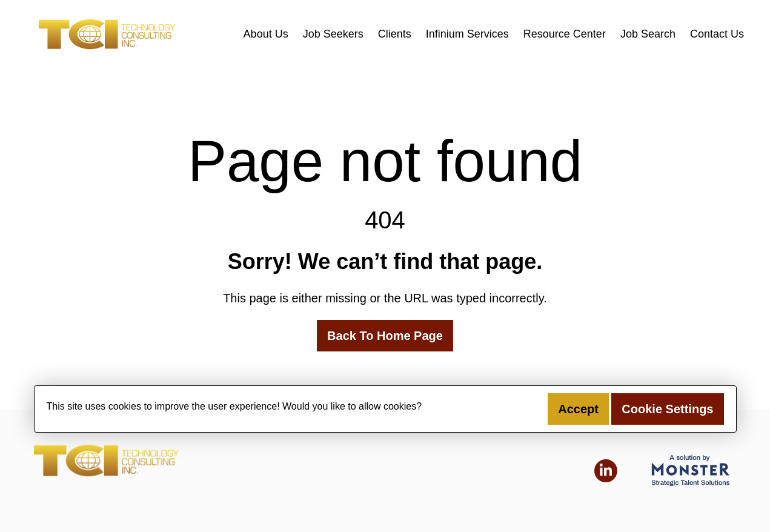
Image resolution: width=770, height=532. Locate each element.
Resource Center (565, 34)
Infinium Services (467, 34)
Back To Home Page (385, 336)
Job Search (648, 34)
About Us (266, 34)
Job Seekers (333, 34)
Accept (578, 409)
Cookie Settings (667, 409)
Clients (395, 34)
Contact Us (717, 34)
